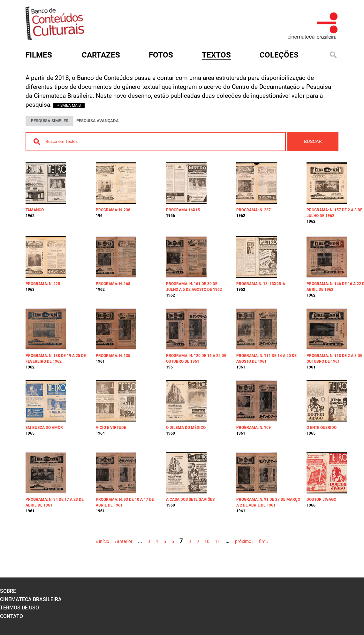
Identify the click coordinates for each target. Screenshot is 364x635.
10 (207, 541)
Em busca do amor (44, 428)
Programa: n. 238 (113, 210)
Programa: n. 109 (254, 428)
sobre (8, 591)
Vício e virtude (111, 428)
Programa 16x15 (183, 210)
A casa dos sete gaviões (190, 499)
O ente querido (322, 428)
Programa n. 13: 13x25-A (261, 284)
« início (102, 541)
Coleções (279, 55)
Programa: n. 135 (113, 356)
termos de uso (19, 608)
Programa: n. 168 (113, 284)
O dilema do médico (186, 428)
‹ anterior (124, 541)
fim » (264, 541)
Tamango (35, 210)
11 (217, 541)
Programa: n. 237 (254, 210)
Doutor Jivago (321, 499)
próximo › (244, 541)
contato (11, 616)
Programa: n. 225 (43, 284)
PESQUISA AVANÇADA (98, 121)
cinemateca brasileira (31, 599)
